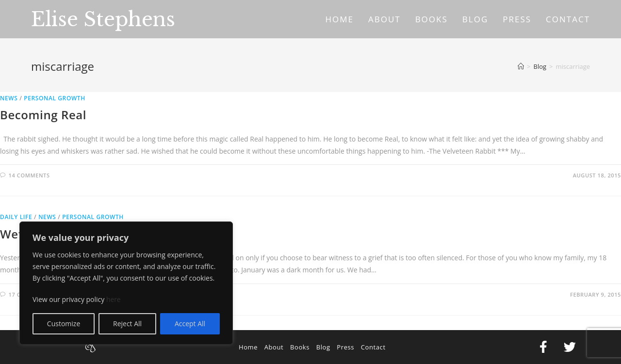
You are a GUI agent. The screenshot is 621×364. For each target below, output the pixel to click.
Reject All (127, 324)
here (114, 299)
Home (248, 347)
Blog (323, 347)
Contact (373, 347)
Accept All (190, 324)
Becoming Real (43, 115)
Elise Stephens (103, 19)
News (9, 98)
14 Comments (29, 175)
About (274, 347)
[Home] (521, 66)
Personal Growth (55, 98)
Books (300, 347)
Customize (64, 324)
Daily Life (16, 217)
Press (345, 347)
